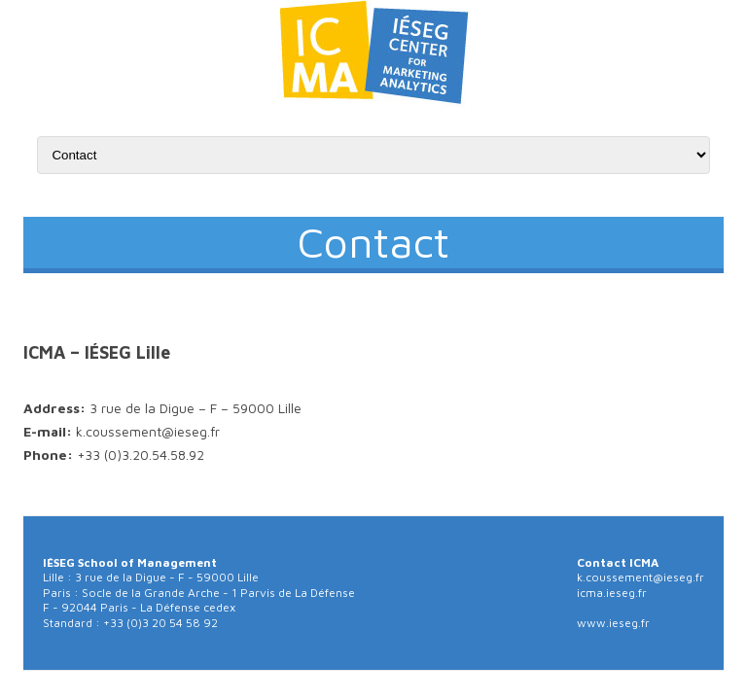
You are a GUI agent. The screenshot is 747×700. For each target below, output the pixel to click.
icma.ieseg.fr (612, 593)
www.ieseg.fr (613, 623)
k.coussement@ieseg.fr (640, 577)
